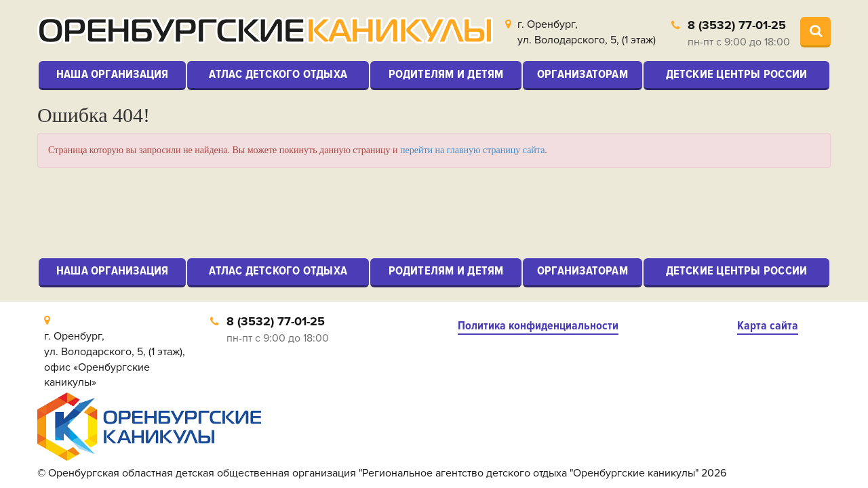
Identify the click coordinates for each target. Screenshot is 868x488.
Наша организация (113, 74)
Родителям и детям (446, 74)
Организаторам (583, 74)
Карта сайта (768, 326)
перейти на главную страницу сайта (472, 150)
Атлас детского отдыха (278, 74)
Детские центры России (737, 74)
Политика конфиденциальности (538, 326)
